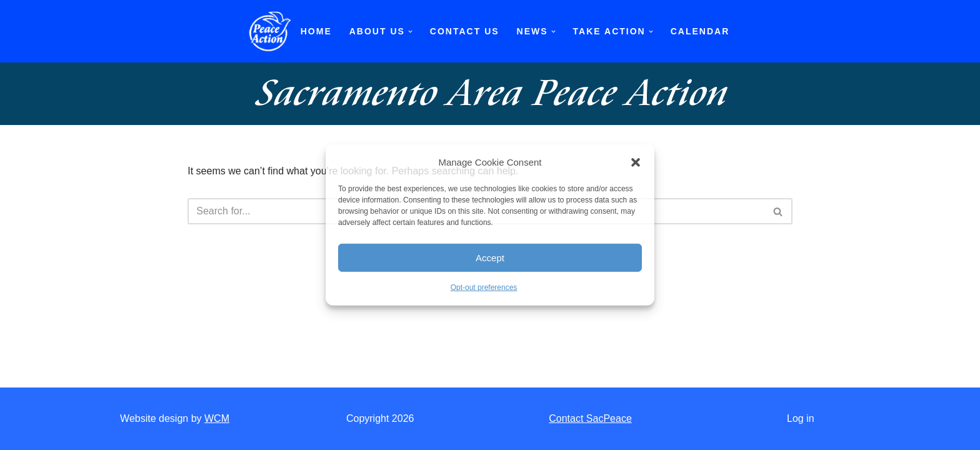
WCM (217, 418)
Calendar (700, 31)
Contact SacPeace (590, 418)
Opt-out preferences (484, 287)
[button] (636, 162)
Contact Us (465, 31)
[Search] (778, 211)
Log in (801, 418)
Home (316, 31)
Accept (490, 258)
